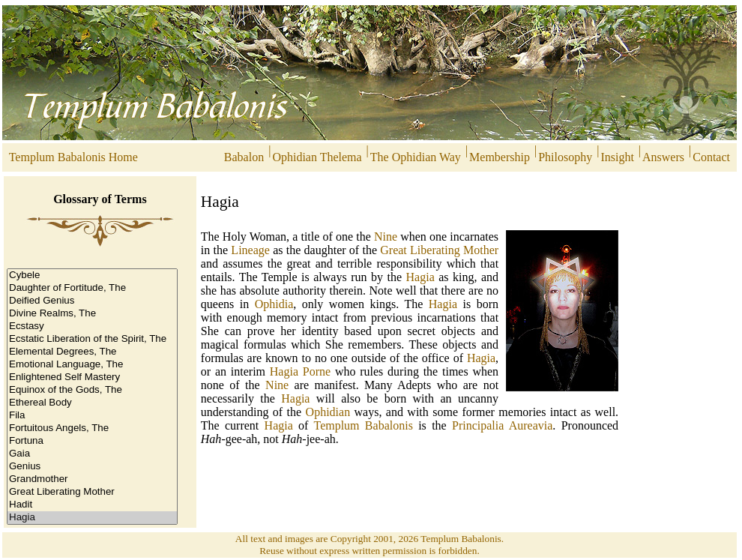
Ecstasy (92, 326)
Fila (92, 416)
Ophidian (328, 412)
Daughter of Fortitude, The (92, 288)
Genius (92, 467)
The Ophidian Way (416, 157)
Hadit (92, 505)
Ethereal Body (92, 403)
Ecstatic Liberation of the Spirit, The (92, 339)
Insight (617, 157)
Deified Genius (92, 301)
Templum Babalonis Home (72, 157)
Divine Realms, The (92, 314)
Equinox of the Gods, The (92, 390)
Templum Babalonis (363, 425)
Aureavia (531, 425)
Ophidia (274, 304)
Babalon (244, 157)
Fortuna (92, 441)
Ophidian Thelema (317, 157)
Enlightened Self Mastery (92, 377)
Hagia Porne (300, 371)
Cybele (92, 276)
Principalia (478, 425)
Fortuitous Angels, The (92, 428)
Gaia (92, 454)
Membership (500, 157)
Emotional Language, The (92, 365)
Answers (663, 157)
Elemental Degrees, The (92, 352)
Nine (386, 237)
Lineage (250, 250)
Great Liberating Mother (92, 492)
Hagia (92, 518)
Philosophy (565, 157)
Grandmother (92, 479)
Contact (714, 157)
